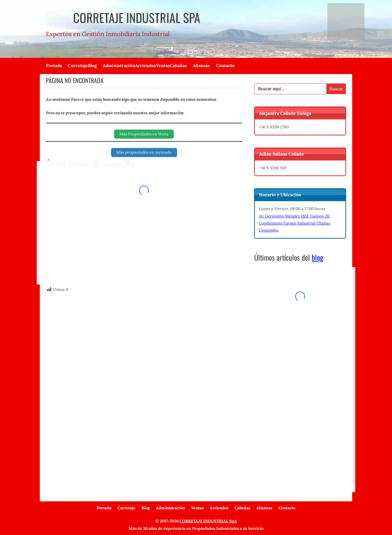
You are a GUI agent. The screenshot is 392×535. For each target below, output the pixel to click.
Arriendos (145, 66)
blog (318, 257)
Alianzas (201, 66)
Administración (119, 66)
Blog (92, 66)
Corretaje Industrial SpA (123, 17)
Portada (54, 66)
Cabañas (178, 66)
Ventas (163, 66)
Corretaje (78, 66)
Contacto (225, 66)
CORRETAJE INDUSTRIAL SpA (208, 521)
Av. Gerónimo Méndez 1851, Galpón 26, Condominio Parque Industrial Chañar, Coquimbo (295, 223)
